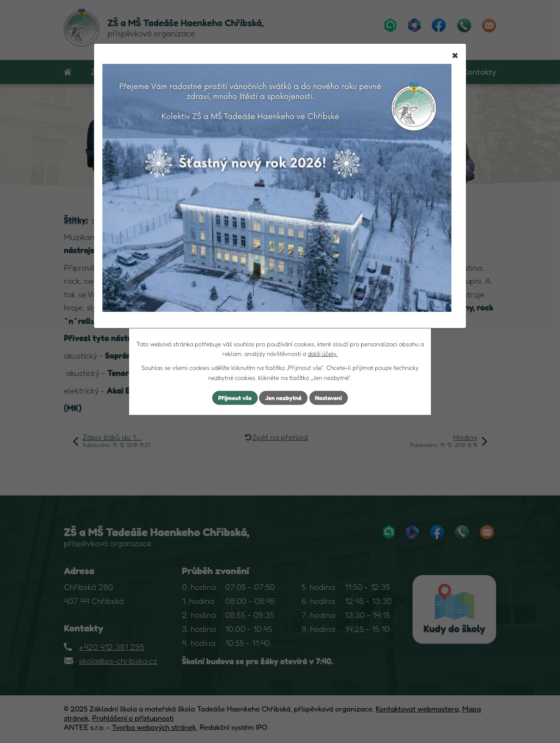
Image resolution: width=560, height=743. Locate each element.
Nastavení (330, 398)
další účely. (322, 353)
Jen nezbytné (283, 398)
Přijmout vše (233, 398)
